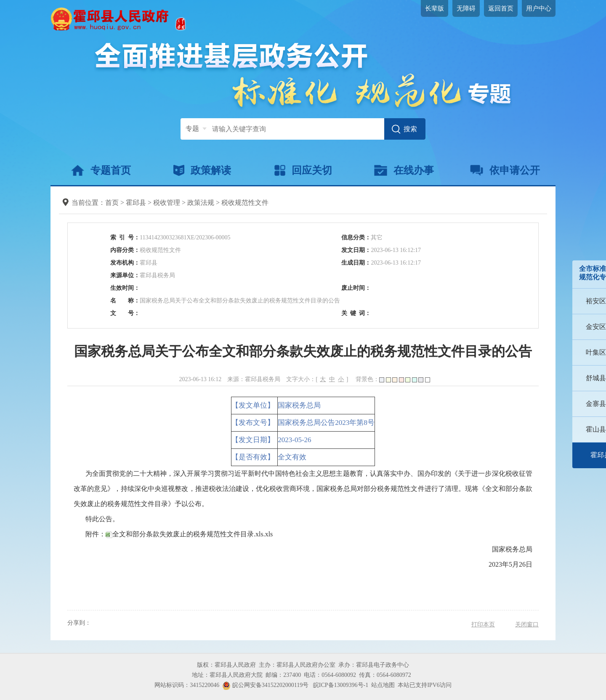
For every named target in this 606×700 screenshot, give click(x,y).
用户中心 (539, 8)
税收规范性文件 (245, 203)
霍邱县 (136, 203)
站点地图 (383, 685)
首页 (112, 203)
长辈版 (435, 8)
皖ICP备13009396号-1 (341, 685)
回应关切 (303, 170)
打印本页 (483, 624)
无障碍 (466, 8)
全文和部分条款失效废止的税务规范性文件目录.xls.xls (189, 534)
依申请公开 (505, 170)
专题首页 (101, 170)
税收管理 (167, 203)
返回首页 (501, 8)
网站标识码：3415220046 (187, 685)
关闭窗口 (527, 624)
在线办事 (404, 170)
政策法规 (201, 203)
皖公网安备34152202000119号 (265, 685)
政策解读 (202, 170)
